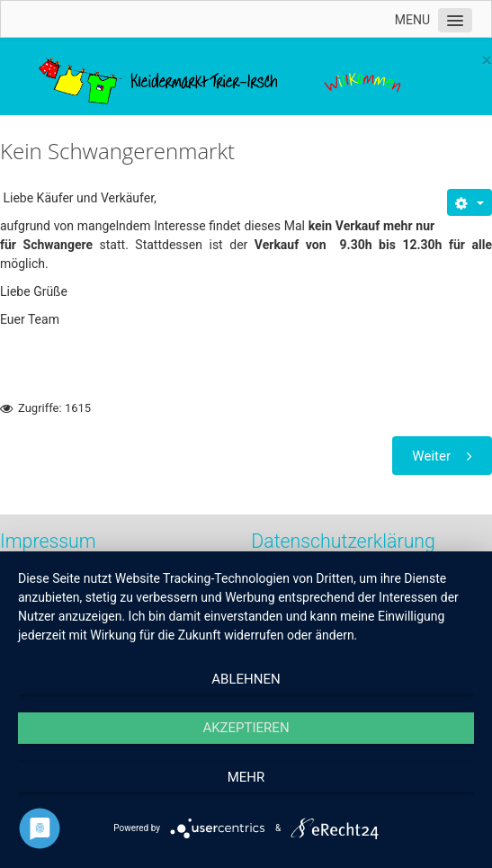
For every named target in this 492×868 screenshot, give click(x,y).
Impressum (48, 541)
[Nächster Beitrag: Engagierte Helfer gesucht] (442, 456)
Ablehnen (246, 679)
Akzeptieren (246, 728)
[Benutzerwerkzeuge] (470, 202)
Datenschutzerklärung (343, 541)
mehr (246, 777)
